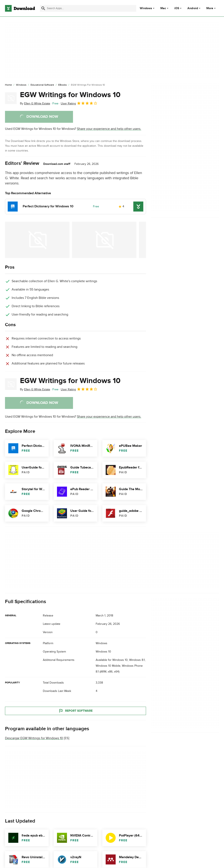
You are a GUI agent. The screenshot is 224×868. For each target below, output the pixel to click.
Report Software (75, 711)
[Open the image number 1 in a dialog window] (104, 240)
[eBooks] (62, 85)
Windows (146, 8)
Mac (163, 8)
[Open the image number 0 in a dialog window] (37, 240)
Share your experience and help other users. (109, 129)
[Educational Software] (42, 85)
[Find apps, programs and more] (88, 8)
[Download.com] (20, 8)
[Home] (8, 85)
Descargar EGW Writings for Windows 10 (34, 738)
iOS (177, 8)
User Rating (79, 103)
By (35, 103)
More (211, 8)
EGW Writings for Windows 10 (70, 95)
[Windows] (21, 85)
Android (193, 8)
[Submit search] (43, 8)
